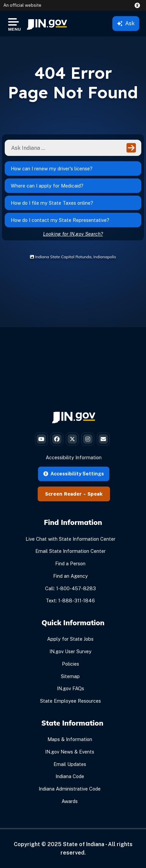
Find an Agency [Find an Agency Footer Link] (70, 576)
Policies (70, 664)
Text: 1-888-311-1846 (70, 600)
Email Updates (70, 764)
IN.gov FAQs (70, 688)
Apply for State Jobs (70, 639)
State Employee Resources (70, 701)
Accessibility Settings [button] (74, 474)
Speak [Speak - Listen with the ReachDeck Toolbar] (95, 494)
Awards (70, 801)
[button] (139, 5)
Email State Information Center (70, 551)
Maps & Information (70, 739)
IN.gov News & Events (70, 752)
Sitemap (70, 676)
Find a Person (70, 563)
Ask (126, 23)
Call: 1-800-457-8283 (70, 588)
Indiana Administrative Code (70, 789)
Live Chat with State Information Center (70, 539)
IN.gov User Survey (70, 651)
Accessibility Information (74, 457)
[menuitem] (47, 24)
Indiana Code (70, 776)
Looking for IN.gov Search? (73, 234)
